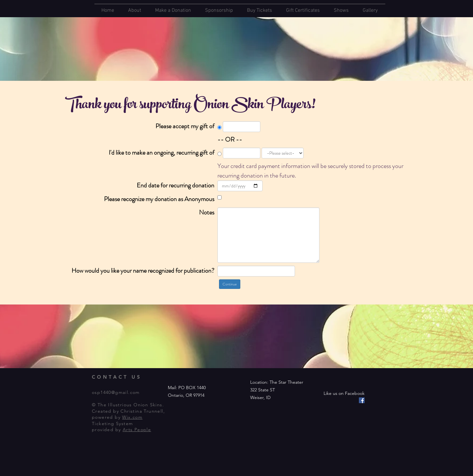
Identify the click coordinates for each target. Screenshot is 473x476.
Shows (341, 10)
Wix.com (132, 417)
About (135, 10)
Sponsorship (219, 10)
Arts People (137, 430)
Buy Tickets (260, 10)
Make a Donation (173, 10)
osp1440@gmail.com (116, 392)
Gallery (370, 10)
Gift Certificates (303, 10)
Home (108, 10)
